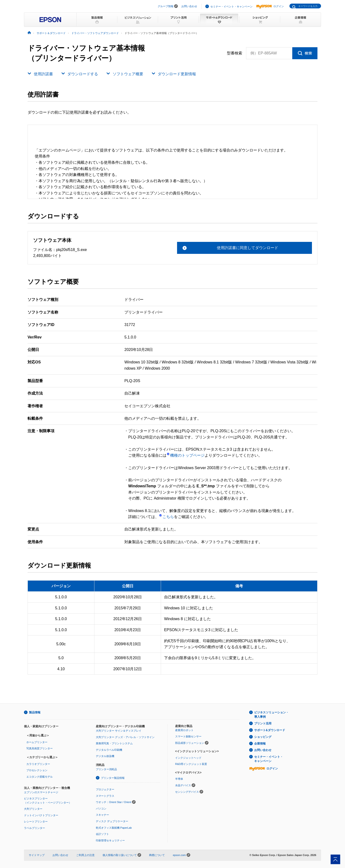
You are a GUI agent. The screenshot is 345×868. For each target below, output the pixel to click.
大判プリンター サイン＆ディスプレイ (119, 731)
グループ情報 (166, 6)
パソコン (101, 809)
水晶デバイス (183, 785)
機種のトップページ (186, 455)
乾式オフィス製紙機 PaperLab (114, 828)
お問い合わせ (189, 6)
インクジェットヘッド (188, 758)
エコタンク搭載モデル (40, 777)
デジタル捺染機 (105, 756)
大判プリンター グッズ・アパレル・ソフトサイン (125, 737)
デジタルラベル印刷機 (109, 750)
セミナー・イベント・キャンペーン (231, 6)
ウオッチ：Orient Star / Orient (114, 802)
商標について (157, 855)
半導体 (179, 779)
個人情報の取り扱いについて (122, 855)
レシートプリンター (36, 821)
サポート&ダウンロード (270, 730)
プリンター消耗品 (106, 769)
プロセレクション (37, 770)
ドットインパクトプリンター (41, 815)
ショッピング (263, 737)
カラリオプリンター (38, 764)
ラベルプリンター (34, 828)
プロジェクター (105, 789)
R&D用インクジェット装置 (191, 764)
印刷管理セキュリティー (110, 840)
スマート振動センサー (188, 736)
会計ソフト (102, 834)
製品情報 (35, 712)
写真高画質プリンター (40, 748)
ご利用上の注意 (85, 855)
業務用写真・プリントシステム (114, 743)
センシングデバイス (187, 792)
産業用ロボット (184, 730)
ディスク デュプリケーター (112, 821)
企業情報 (260, 744)
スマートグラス (105, 796)
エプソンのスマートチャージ (41, 792)
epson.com (179, 855)
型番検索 (235, 53)
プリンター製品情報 (113, 778)
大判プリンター (33, 809)
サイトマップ (37, 855)
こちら (166, 517)
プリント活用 (263, 723)
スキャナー (102, 815)
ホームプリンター (37, 742)
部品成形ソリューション (190, 743)
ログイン (270, 6)
